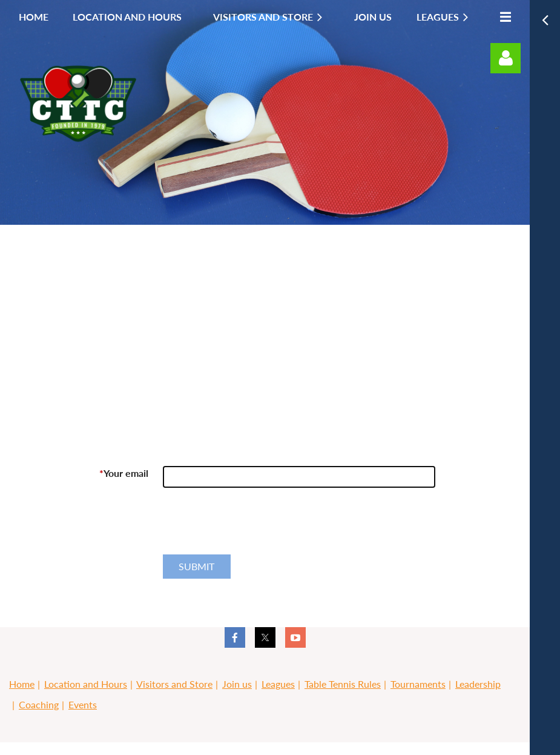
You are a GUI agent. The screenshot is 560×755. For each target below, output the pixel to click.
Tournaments (418, 684)
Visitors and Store (174, 684)
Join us (237, 684)
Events (83, 704)
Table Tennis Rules (343, 684)
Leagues (278, 684)
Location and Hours (86, 684)
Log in (506, 58)
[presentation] (255, 526)
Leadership (478, 684)
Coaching (39, 704)
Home (22, 684)
